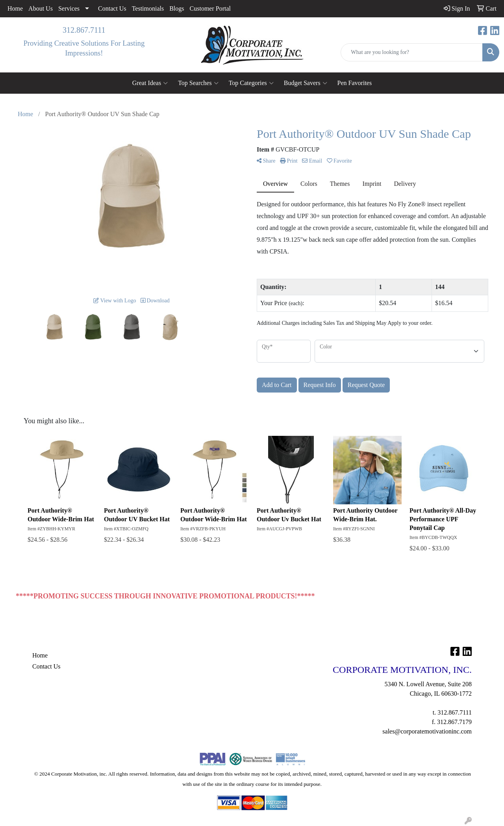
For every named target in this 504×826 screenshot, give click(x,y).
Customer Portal (210, 8)
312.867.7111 (84, 30)
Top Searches (198, 83)
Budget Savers (306, 83)
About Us (41, 8)
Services (69, 8)
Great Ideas (150, 83)
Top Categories (251, 83)
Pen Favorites (355, 83)
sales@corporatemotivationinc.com (427, 731)
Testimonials (148, 8)
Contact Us (112, 8)
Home (15, 8)
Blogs (177, 8)
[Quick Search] (412, 52)
